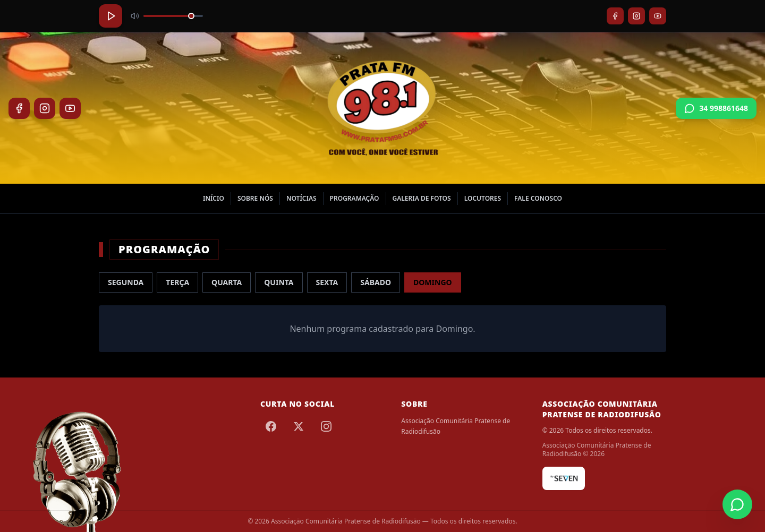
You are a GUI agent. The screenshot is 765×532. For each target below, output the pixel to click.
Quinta (279, 282)
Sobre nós (255, 198)
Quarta (227, 282)
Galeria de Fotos (422, 198)
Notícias (301, 198)
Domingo (433, 282)
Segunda (126, 282)
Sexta (327, 282)
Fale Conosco (538, 198)
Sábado (376, 282)
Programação (355, 198)
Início (214, 198)
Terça (177, 282)
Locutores (483, 198)
